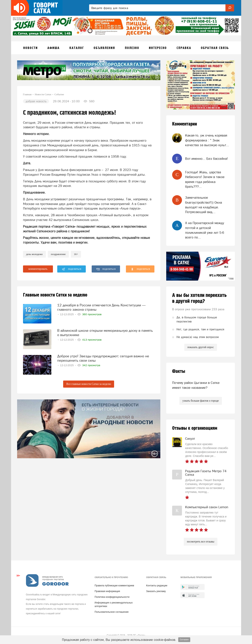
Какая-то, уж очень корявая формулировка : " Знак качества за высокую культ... (207, 140)
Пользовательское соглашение (112, 612)
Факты (179, 371)
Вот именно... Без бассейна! (206, 159)
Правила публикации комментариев (114, 586)
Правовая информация (107, 591)
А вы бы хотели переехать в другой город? (199, 298)
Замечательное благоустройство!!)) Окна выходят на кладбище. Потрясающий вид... (204, 205)
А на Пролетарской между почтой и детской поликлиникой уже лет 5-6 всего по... (205, 230)
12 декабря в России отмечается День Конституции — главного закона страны (101, 307)
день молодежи (34, 254)
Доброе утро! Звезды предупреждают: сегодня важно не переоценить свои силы (103, 358)
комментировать (38, 269)
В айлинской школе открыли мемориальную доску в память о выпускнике (105, 333)
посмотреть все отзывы (201, 542)
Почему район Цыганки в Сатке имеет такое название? (196, 385)
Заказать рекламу (156, 591)
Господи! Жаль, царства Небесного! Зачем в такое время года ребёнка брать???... (205, 179)
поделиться (72, 269)
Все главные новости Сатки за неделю (89, 384)
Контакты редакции (157, 586)
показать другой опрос (201, 347)
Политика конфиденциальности (112, 597)
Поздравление (58, 254)
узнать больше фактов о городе (201, 401)
